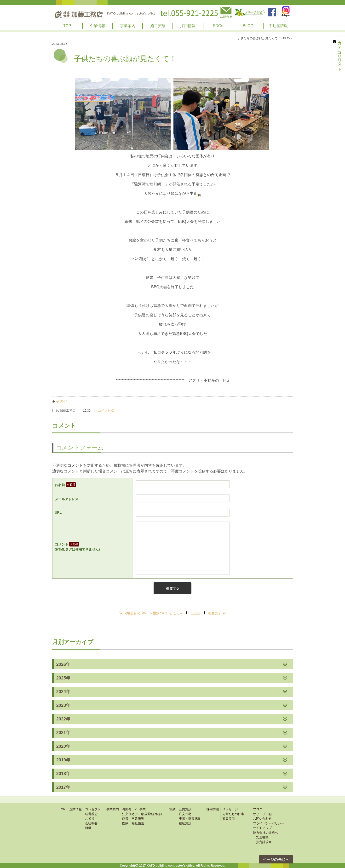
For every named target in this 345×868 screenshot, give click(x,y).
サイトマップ (262, 828)
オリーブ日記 (262, 814)
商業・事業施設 (133, 819)
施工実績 (158, 26)
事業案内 (128, 26)
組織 (88, 828)
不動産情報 (278, 26)
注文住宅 (185, 814)
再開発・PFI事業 (134, 809)
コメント (93, 547)
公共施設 (185, 809)
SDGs (218, 26)
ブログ (258, 809)
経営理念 (91, 814)
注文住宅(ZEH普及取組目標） (143, 814)
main (196, 613)
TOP (67, 26)
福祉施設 (185, 823)
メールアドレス (67, 499)
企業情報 (98, 26)
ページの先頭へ (276, 859)
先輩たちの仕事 (233, 814)
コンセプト (93, 809)
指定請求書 (262, 842)
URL (58, 512)
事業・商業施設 (190, 819)
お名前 (66, 485)
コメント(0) (106, 411)
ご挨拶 (90, 819)
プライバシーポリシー (269, 823)
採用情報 (188, 26)
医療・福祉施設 (133, 823)
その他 (62, 401)
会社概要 (91, 823)
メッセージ (230, 809)
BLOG (248, 26)
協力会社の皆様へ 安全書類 (265, 835)
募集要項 (229, 819)
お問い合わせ (262, 819)
